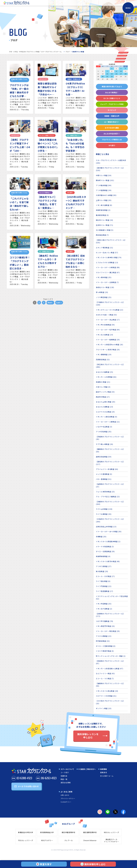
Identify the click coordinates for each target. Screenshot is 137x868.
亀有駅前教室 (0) (102, 215)
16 (116, 74)
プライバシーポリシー (68, 798)
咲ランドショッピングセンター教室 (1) (111, 656)
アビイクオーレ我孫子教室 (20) (108, 350)
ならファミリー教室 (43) (105, 673)
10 (121, 71)
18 (126, 74)
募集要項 (103, 772)
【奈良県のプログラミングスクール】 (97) (110, 662)
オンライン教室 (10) (104, 708)
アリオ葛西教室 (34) (104, 190)
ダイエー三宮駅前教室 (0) (106, 646)
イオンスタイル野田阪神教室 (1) (108, 541)
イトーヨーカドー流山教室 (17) (108, 320)
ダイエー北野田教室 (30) (105, 551)
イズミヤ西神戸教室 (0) (105, 651)
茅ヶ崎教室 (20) (102, 292)
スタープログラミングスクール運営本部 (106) (111, 162)
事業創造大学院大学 (26, 832)
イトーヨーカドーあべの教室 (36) (109, 532)
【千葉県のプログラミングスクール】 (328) (110, 304)
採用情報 (103, 769)
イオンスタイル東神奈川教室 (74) (109, 257)
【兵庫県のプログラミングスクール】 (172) (110, 615)
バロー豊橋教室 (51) (104, 479)
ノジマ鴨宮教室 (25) (104, 297)
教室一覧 (64, 779)
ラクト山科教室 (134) (104, 509)
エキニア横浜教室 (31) (104, 248)
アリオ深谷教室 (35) (104, 432)
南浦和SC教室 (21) (103, 382)
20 (103, 76)
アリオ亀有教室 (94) (104, 185)
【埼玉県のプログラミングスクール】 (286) (110, 366)
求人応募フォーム (107, 776)
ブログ (68, 52)
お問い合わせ (65, 795)
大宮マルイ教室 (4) (103, 387)
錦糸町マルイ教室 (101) (105, 180)
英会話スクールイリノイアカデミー (111, 841)
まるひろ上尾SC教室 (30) (106, 402)
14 (107, 74)
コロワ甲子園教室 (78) (104, 621)
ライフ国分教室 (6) (103, 581)
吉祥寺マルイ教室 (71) (104, 225)
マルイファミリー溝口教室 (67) (108, 272)
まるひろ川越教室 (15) (104, 372)
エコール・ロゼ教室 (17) (105, 576)
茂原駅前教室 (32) (103, 360)
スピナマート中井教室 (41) (106, 696)
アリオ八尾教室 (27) (104, 566)
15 (112, 74)
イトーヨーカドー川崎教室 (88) (108, 267)
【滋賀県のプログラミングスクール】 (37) (110, 485)
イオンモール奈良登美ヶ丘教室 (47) (109, 669)
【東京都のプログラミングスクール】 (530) (110, 169)
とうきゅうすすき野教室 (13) (107, 262)
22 (112, 76)
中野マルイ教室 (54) (104, 175)
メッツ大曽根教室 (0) (104, 474)
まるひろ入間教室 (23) (104, 407)
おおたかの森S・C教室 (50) (106, 315)
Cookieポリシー (66, 802)
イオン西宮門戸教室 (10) (105, 626)
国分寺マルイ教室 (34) (104, 220)
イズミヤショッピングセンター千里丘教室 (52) (112, 597)
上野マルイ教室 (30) (104, 200)
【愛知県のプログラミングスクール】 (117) (110, 463)
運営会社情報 (66, 783)
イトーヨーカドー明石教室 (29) (108, 631)
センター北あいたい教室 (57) (107, 253)
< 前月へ (101, 64)
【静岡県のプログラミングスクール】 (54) (110, 450)
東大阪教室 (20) (102, 571)
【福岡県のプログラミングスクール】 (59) (110, 685)
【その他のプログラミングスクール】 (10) (110, 702)
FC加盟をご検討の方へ (87, 769)
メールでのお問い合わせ (28, 786)
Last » (59, 303)
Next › (50, 303)
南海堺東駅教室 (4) (103, 556)
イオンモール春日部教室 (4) (107, 417)
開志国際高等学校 (90, 832)
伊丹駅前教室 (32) (103, 641)
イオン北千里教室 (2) (104, 609)
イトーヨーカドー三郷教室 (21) (108, 422)
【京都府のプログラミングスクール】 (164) (110, 503)
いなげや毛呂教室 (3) (104, 427)
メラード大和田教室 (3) (105, 547)
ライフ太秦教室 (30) (104, 514)
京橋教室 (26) (101, 537)
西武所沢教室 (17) (103, 397)
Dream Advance (90, 840)
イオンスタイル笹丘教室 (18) (107, 691)
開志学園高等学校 (68, 832)
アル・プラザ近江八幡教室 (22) (108, 497)
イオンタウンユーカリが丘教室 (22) (109, 310)
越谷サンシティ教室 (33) (105, 392)
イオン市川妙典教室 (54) (105, 325)
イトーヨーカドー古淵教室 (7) (107, 282)
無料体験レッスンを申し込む (88, 736)
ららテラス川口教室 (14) (105, 412)
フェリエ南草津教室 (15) (105, 492)
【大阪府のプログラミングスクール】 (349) (110, 520)
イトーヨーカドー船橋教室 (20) (108, 340)
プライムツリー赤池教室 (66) (107, 469)
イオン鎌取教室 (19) (104, 354)
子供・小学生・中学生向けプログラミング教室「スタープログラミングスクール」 (36, 52)
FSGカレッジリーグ (26, 840)
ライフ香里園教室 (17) (104, 591)
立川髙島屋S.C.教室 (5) (105, 230)
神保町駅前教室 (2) (103, 210)
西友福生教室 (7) (102, 235)
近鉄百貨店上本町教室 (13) (106, 527)
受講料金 (64, 776)
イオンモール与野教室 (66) (106, 377)
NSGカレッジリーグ (111, 832)
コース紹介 (65, 772)
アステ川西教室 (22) (104, 636)
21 (107, 76)
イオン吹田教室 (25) (104, 604)
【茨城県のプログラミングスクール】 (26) (110, 438)
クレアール (69, 840)
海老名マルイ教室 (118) (105, 287)
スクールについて (67, 769)
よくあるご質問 (67, 792)
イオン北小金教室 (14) (104, 335)
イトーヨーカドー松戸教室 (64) (108, 330)
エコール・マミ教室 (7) (105, 678)
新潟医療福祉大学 (47, 832)
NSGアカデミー (47, 840)
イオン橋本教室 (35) (104, 277)
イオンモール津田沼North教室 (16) (109, 345)
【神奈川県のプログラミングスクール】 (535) (111, 241)
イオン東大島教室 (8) (104, 205)
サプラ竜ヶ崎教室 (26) (104, 444)
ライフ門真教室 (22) (104, 586)
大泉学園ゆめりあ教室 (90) (106, 195)
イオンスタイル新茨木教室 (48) (108, 561)
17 (121, 74)
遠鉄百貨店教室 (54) (104, 457)
